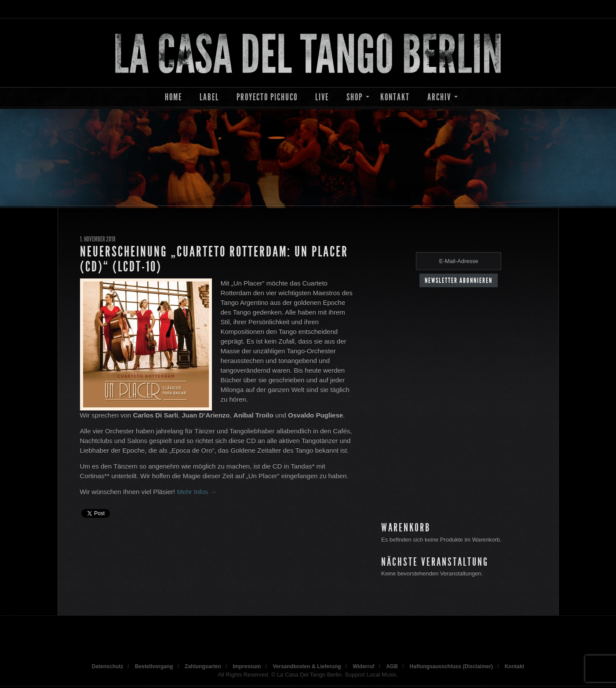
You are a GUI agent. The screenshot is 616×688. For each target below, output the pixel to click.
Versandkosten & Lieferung (307, 666)
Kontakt (395, 97)
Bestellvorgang (154, 666)
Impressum (247, 666)
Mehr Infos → (197, 492)
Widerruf (363, 666)
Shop (355, 97)
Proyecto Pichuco (267, 97)
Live (322, 97)
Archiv (439, 97)
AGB (392, 666)
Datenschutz (108, 666)
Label (209, 97)
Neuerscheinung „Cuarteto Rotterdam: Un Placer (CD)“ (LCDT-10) (214, 259)
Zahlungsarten (203, 666)
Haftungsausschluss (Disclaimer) (451, 666)
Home (173, 97)
